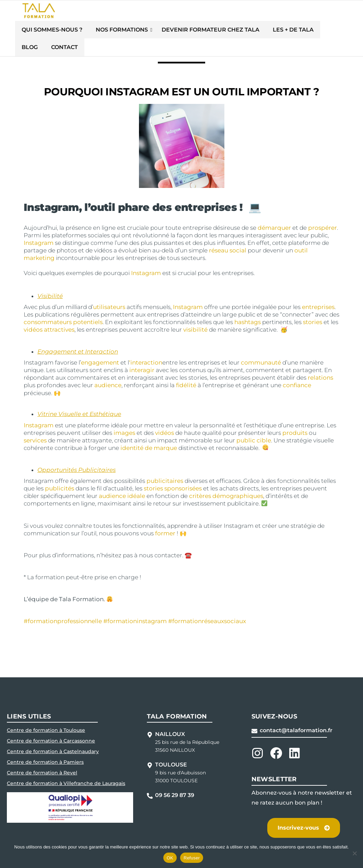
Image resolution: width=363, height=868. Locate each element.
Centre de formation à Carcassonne (51, 726)
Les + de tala (266, 31)
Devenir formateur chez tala (197, 31)
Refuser (192, 858)
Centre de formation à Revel (42, 758)
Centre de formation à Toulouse (46, 716)
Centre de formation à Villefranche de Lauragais (66, 769)
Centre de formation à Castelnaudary (53, 737)
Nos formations (118, 31)
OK (170, 858)
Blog (302, 31)
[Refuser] (354, 853)
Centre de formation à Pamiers (45, 748)
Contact (331, 31)
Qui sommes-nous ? (58, 31)
